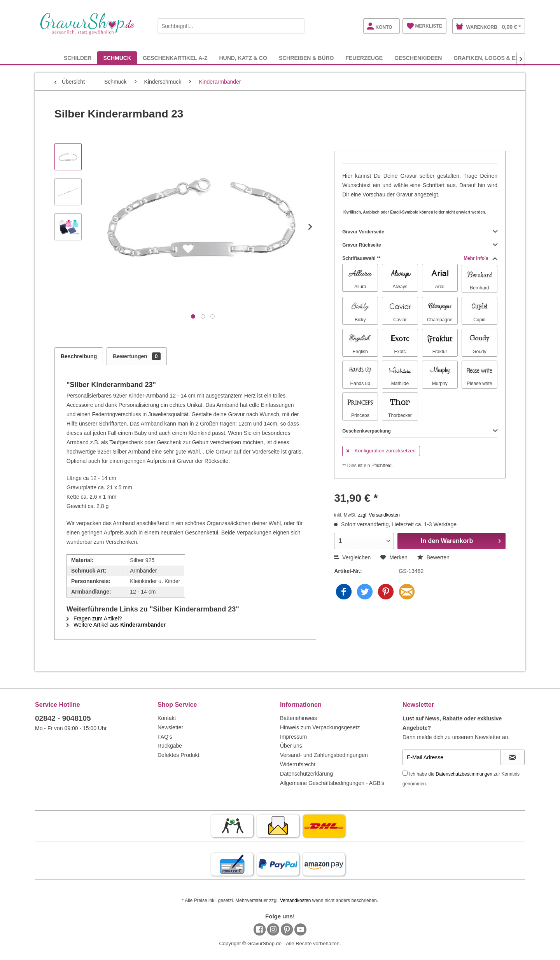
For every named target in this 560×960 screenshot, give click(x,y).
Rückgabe (170, 746)
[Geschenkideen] (418, 58)
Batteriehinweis (298, 718)
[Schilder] (78, 58)
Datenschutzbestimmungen (464, 774)
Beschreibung (79, 356)
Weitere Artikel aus (116, 625)
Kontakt (167, 718)
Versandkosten (295, 900)
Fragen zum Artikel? (94, 618)
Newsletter (170, 727)
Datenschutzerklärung (306, 774)
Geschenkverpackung (420, 431)
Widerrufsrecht (298, 764)
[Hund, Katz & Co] (243, 58)
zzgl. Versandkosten (379, 515)
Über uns (291, 746)
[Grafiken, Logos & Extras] (493, 58)
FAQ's (165, 737)
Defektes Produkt (178, 755)
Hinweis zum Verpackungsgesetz (320, 727)
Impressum (293, 737)
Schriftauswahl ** (420, 258)
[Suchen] (297, 26)
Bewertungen (136, 356)
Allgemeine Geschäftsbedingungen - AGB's (332, 783)
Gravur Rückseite (420, 245)
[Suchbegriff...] (231, 26)
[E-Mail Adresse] (451, 757)
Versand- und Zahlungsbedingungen (324, 755)
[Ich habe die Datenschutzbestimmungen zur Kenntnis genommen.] (405, 773)
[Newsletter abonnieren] (512, 757)
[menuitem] (231, 25)
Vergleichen (352, 557)
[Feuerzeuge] (364, 58)
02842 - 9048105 (63, 718)
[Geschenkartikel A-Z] (175, 58)
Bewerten (433, 557)
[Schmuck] (117, 58)
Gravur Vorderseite (420, 232)
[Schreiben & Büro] (306, 58)
